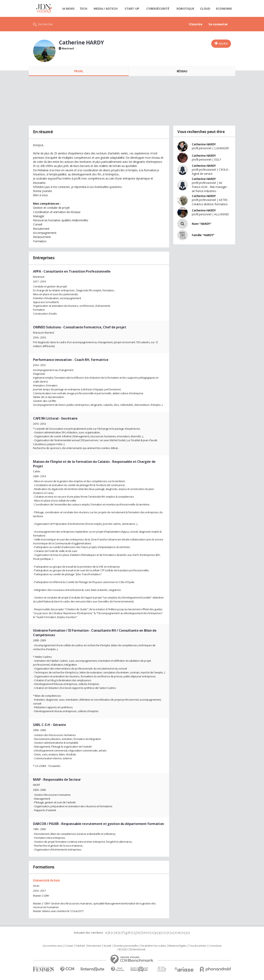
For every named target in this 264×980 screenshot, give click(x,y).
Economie (224, 8)
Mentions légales (177, 946)
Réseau (182, 71)
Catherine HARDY (204, 144)
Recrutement (94, 946)
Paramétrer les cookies (153, 946)
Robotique (185, 8)
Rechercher (45, 24)
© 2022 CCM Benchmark (132, 950)
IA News (68, 8)
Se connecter (218, 24)
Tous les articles (198, 946)
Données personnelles (126, 946)
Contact (69, 946)
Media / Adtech (106, 8)
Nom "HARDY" (202, 224)
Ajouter (223, 43)
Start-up (132, 8)
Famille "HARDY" (203, 235)
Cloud (205, 8)
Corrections (215, 946)
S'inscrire (196, 24)
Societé (107, 946)
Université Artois (46, 880)
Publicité (80, 946)
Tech (83, 8)
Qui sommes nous (52, 946)
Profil (79, 71)
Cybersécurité (158, 8)
